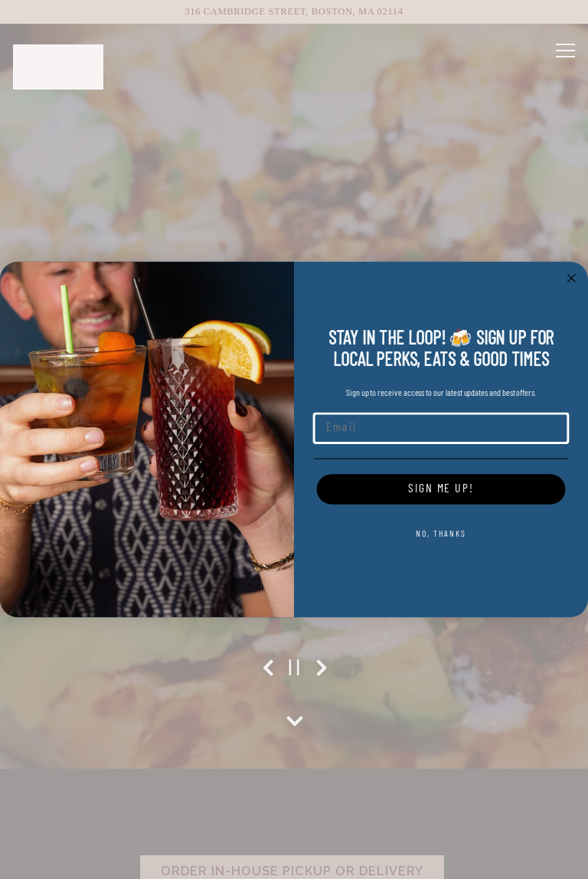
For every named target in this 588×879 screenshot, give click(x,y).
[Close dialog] (572, 278)
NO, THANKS (441, 534)
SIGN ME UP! (441, 489)
